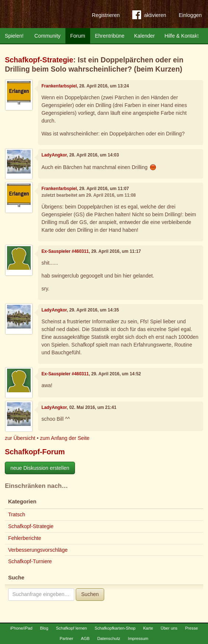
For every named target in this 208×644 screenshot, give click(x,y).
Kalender (144, 36)
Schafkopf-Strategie (39, 60)
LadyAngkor (54, 155)
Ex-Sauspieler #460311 (65, 251)
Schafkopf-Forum (35, 452)
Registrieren (106, 15)
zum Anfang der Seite (65, 438)
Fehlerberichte (25, 538)
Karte (148, 628)
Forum (78, 36)
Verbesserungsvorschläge (38, 550)
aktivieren (149, 16)
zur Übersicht (20, 438)
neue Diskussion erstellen (40, 468)
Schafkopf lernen (71, 628)
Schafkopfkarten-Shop (115, 628)
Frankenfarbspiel (59, 86)
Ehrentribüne (110, 36)
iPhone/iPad (21, 628)
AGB (85, 638)
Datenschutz (109, 638)
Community (47, 36)
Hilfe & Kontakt (182, 36)
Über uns (169, 628)
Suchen (90, 594)
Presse (192, 628)
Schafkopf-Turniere (30, 561)
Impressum (138, 638)
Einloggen (190, 15)
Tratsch (17, 514)
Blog (44, 628)
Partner (67, 638)
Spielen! (14, 36)
